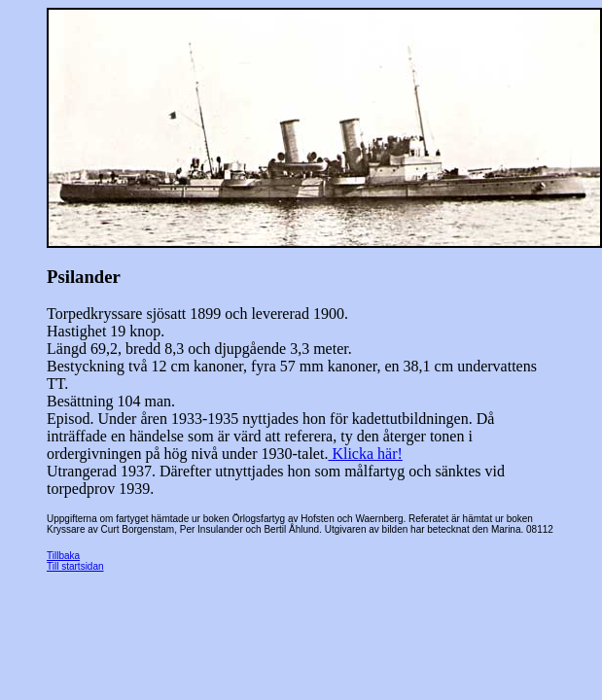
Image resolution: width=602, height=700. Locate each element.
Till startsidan (75, 566)
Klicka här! (365, 454)
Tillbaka (63, 556)
